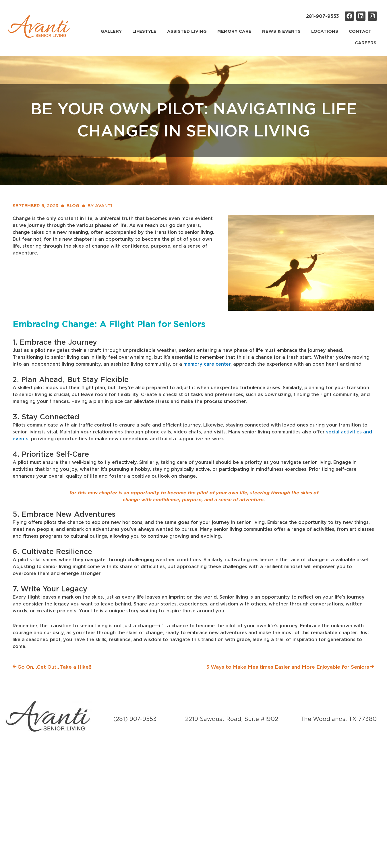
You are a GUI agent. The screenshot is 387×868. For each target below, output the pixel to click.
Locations (325, 31)
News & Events (281, 31)
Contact (360, 31)
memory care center (207, 364)
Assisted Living (187, 31)
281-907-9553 (323, 16)
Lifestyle (144, 31)
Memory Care (234, 31)
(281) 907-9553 (135, 720)
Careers (366, 43)
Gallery (111, 31)
